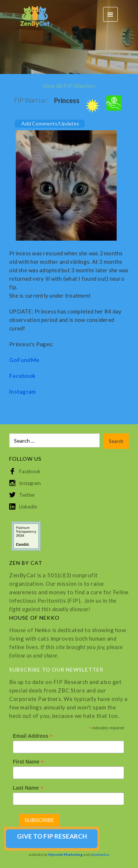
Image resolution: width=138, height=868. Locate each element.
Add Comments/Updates (50, 123)
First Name (28, 762)
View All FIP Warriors (69, 86)
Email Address (33, 736)
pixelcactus (100, 854)
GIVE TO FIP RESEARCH (52, 836)
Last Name (28, 788)
